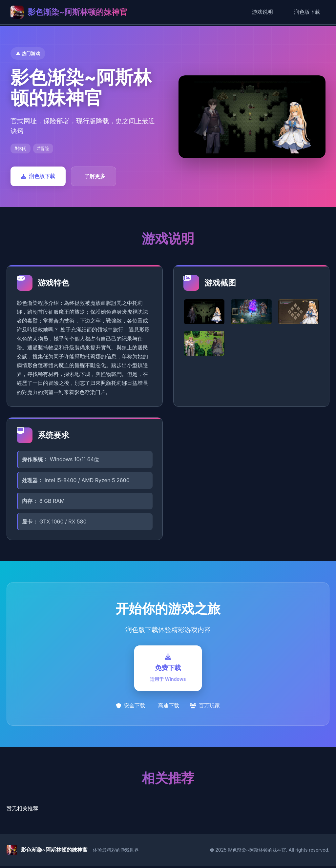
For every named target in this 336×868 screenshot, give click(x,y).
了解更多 (95, 176)
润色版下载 (307, 12)
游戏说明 (262, 12)
